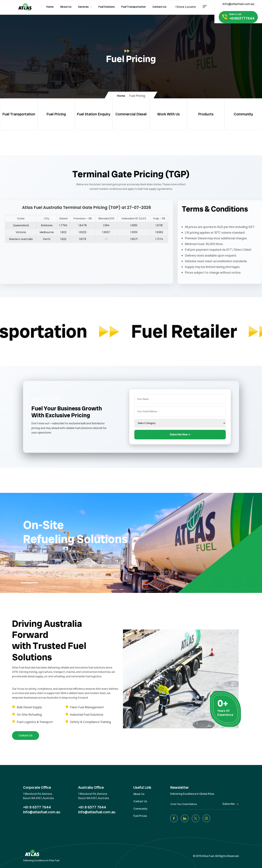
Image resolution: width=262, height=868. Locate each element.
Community (243, 114)
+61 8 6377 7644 (37, 807)
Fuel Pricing (56, 114)
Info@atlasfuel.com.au (238, 4)
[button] (85, 583)
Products (206, 114)
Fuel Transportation (19, 114)
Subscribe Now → (180, 435)
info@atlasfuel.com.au (42, 812)
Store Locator (185, 7)
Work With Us (169, 114)
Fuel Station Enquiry (94, 114)
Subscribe (231, 804)
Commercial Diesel (131, 114)
